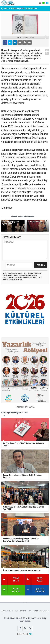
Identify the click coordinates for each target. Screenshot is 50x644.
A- (47, 53)
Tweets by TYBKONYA (25, 407)
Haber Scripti (23, 634)
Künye (15, 611)
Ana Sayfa (6, 611)
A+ (47, 50)
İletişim (23, 611)
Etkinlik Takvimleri (41, 611)
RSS (30, 611)
